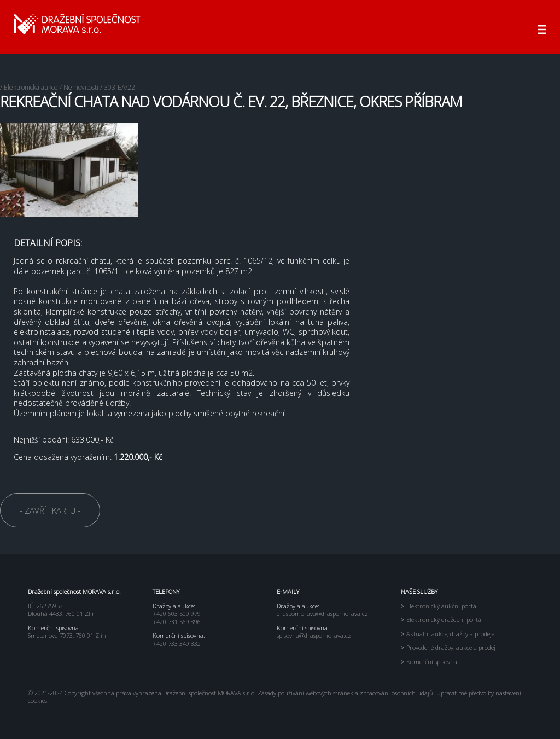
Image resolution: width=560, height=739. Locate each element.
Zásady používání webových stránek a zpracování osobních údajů (345, 693)
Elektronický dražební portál (442, 619)
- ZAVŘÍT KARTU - (50, 510)
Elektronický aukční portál (439, 606)
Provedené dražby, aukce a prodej (448, 647)
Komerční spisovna (429, 662)
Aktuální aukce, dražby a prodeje (448, 634)
